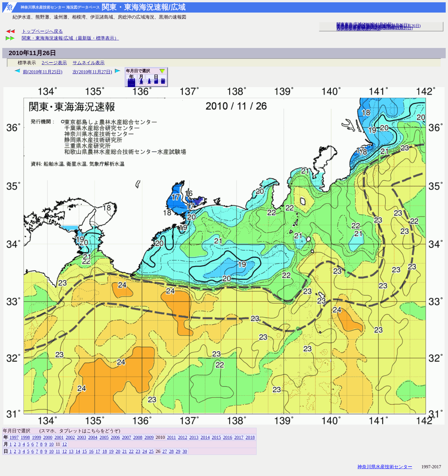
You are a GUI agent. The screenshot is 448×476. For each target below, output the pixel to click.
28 (171, 451)
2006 (115, 437)
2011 (171, 437)
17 (98, 451)
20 (156, 82)
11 (58, 451)
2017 (239, 437)
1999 (37, 437)
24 (145, 451)
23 (138, 451)
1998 (25, 437)
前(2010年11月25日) (43, 72)
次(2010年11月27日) (92, 72)
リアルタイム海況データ (359, 29)
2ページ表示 (54, 63)
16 (91, 451)
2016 (228, 437)
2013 (194, 437)
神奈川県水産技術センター (385, 467)
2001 (59, 437)
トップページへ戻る (42, 31)
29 (178, 451)
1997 (14, 437)
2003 (81, 437)
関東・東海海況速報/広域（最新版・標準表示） (70, 38)
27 (165, 451)
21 (125, 451)
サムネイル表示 (89, 63)
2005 (104, 437)
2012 (183, 437)
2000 (48, 437)
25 (151, 451)
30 (163, 82)
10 (149, 82)
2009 (149, 437)
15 (85, 451)
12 (141, 83)
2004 (93, 437)
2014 (205, 437)
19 (111, 451)
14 (78, 451)
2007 (127, 437)
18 (105, 451)
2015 (216, 437)
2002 (70, 437)
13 (71, 451)
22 (131, 451)
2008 (138, 437)
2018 (131, 85)
